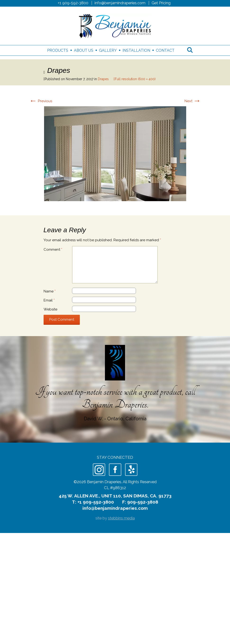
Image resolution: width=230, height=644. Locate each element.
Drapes (103, 79)
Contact (165, 50)
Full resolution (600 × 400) (135, 79)
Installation (136, 50)
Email (49, 300)
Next (193, 101)
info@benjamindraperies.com (120, 3)
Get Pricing (161, 3)
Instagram (99, 470)
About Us (84, 50)
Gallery (108, 50)
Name (50, 291)
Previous (41, 101)
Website (50, 309)
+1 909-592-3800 (73, 3)
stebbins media (121, 518)
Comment (53, 250)
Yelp (131, 470)
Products (58, 50)
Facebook (115, 470)
